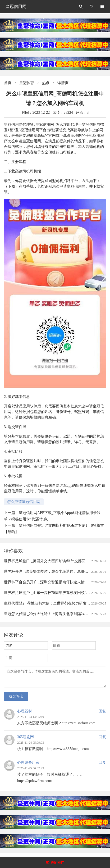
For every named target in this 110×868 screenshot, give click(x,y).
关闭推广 (57, 863)
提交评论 (16, 699)
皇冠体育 (27, 83)
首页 (8, 83)
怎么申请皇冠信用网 (24, 502)
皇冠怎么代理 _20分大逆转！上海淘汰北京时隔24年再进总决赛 (55, 614)
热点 (46, 83)
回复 (102, 714)
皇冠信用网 (16, 6)
